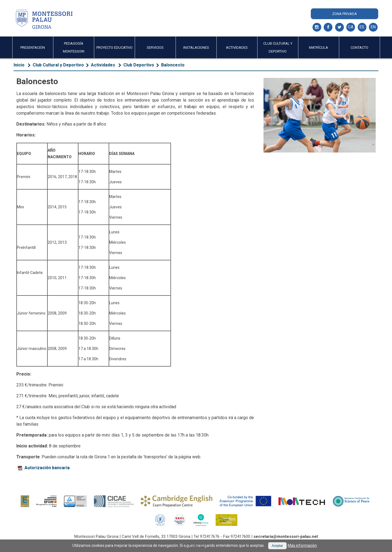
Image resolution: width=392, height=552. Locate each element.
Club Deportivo (139, 65)
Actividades (104, 65)
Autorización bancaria (44, 468)
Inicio (19, 65)
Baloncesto (173, 65)
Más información (302, 545)
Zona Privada (344, 14)
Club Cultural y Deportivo (58, 65)
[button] (277, 546)
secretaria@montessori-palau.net (286, 536)
